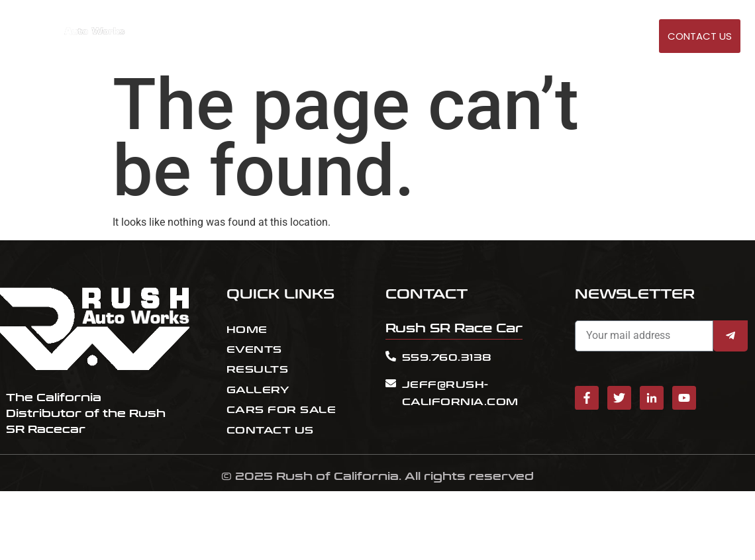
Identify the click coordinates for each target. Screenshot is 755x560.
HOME (420, 37)
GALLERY (634, 37)
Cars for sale (568, 37)
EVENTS (461, 37)
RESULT (505, 37)
